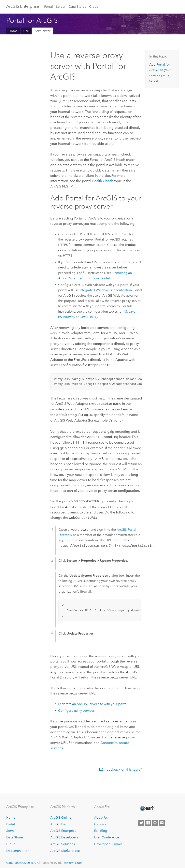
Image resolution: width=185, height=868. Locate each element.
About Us (101, 815)
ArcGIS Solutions (63, 841)
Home (13, 31)
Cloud (94, 7)
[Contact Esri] (162, 820)
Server (61, 7)
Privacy (68, 860)
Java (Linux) (88, 317)
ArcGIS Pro (58, 821)
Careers (100, 821)
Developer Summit (108, 841)
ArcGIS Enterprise (63, 828)
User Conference (107, 834)
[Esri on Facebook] (148, 820)
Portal (48, 7)
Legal (79, 860)
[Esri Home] (147, 806)
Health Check (102, 181)
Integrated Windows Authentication (106, 290)
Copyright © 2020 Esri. (21, 860)
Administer (42, 31)
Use (26, 31)
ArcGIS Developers (64, 834)
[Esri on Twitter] (141, 820)
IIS (125, 312)
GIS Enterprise (23, 6)
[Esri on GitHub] (155, 820)
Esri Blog (101, 828)
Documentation (18, 848)
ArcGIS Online (61, 815)
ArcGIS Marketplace (65, 848)
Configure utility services (76, 708)
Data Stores (77, 7)
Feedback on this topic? (123, 767)
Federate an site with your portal (93, 701)
